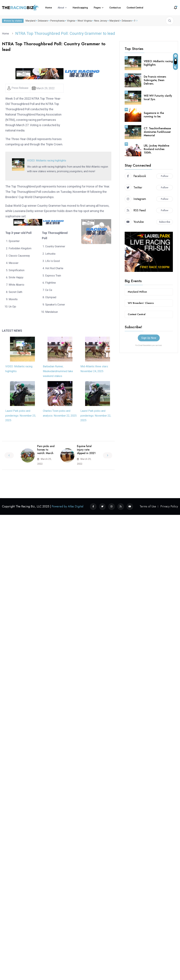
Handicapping (80, 8)
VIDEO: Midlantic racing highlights (47, 161)
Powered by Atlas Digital (67, 506)
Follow (165, 176)
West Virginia (84, 21)
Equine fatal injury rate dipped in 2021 (86, 450)
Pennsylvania (57, 21)
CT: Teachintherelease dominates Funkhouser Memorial (157, 132)
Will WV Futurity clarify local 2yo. (158, 97)
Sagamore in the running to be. (154, 115)
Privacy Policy (169, 506)
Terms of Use (148, 506)
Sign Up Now (149, 338)
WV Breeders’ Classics (141, 303)
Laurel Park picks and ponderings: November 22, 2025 (96, 416)
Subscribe (165, 222)
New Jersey (100, 21)
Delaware (42, 21)
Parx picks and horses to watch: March (46, 450)
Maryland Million (137, 292)
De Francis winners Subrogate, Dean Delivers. (155, 80)
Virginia (70, 21)
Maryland (30, 21)
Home (49, 8)
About (61, 8)
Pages (97, 8)
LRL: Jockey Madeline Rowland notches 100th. (156, 149)
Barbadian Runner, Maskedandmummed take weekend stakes (58, 371)
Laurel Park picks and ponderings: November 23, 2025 (21, 416)
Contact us (115, 8)
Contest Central (135, 8)
